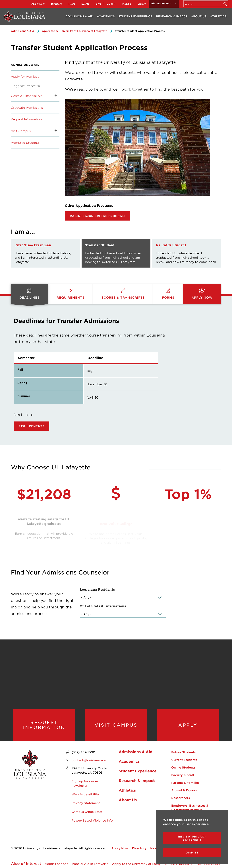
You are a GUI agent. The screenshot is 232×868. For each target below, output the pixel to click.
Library (142, 4)
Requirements (31, 426)
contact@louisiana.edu (89, 760)
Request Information (26, 119)
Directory (57, 4)
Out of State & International (104, 606)
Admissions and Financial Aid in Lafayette (77, 864)
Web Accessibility (85, 794)
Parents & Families (185, 783)
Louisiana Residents (97, 589)
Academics (106, 16)
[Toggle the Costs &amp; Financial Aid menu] (54, 96)
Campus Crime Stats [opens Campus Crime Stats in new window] (87, 812)
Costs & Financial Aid (27, 96)
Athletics (218, 16)
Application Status (27, 86)
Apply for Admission (26, 76)
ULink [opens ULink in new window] (110, 4)
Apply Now (38, 4)
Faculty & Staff (183, 775)
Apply (188, 725)
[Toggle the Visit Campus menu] (54, 131)
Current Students (184, 760)
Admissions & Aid (79, 16)
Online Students (183, 767)
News (72, 4)
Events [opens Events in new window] (85, 4)
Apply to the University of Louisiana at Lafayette (74, 31)
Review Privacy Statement (192, 838)
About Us (199, 16)
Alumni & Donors (184, 790)
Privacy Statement (86, 803)
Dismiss (192, 852)
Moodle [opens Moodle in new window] (127, 4)
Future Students (183, 752)
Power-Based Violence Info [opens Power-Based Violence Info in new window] (92, 820)
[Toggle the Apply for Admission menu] (54, 76)
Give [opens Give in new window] (98, 4)
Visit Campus (21, 131)
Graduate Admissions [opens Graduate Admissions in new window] (27, 107)
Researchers (181, 798)
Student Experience (135, 16)
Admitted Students (25, 142)
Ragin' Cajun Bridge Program (98, 216)
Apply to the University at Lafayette (139, 864)
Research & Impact (172, 16)
